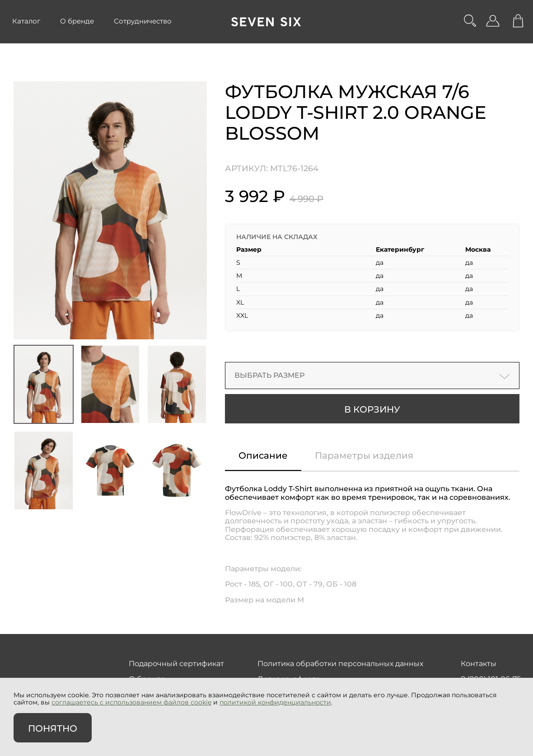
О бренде (77, 21)
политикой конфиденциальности (275, 702)
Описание (263, 455)
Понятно (53, 728)
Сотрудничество (143, 21)
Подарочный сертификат (176, 664)
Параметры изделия (364, 455)
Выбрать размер (372, 375)
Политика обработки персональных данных (340, 664)
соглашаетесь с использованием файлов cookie (131, 702)
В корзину (372, 409)
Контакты (479, 664)
